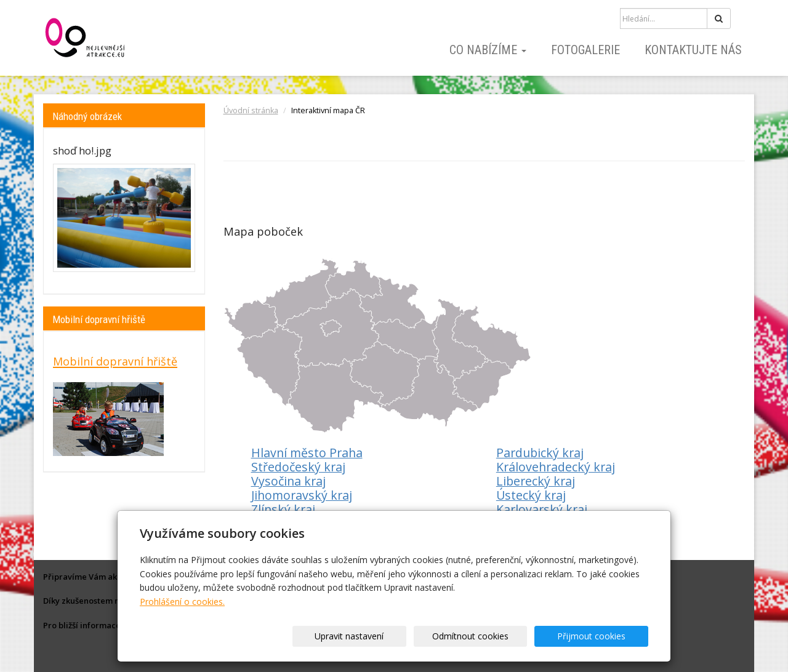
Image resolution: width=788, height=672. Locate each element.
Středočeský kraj (298, 467)
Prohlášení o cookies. (182, 602)
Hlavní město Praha (307, 453)
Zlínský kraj (283, 509)
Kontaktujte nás (693, 50)
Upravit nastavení (398, 636)
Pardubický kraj (540, 453)
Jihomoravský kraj (302, 495)
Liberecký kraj (536, 481)
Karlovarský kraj (542, 509)
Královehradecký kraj (556, 467)
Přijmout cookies (601, 636)
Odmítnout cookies (500, 636)
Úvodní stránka (251, 110)
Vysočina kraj (288, 481)
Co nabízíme (488, 50)
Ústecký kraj (531, 495)
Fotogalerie (585, 50)
